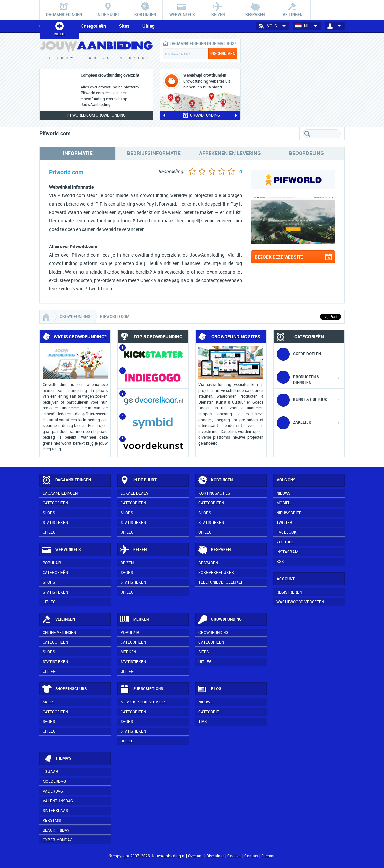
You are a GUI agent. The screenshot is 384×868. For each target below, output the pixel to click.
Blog (209, 689)
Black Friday (56, 830)
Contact (251, 856)
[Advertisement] (296, 80)
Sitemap (268, 856)
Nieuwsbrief (289, 513)
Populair (52, 563)
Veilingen (58, 620)
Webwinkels (61, 550)
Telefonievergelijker (221, 582)
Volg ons (286, 480)
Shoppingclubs (64, 689)
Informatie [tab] (78, 153)
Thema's (56, 759)
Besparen (214, 550)
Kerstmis (52, 821)
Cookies (234, 856)
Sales (48, 702)
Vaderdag (53, 791)
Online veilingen (59, 633)
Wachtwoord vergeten (300, 602)
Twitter (284, 523)
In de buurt (138, 480)
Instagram (287, 552)
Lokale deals (134, 493)
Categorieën (94, 26)
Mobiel (283, 503)
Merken (134, 620)
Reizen (133, 550)
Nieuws (205, 702)
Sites (124, 26)
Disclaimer (215, 856)
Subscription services (143, 702)
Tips (203, 722)
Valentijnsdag (58, 801)
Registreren (289, 592)
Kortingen (215, 480)
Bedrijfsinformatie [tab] (154, 153)
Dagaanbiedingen (66, 480)
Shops (49, 513)
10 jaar (50, 772)
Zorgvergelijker (216, 573)
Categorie (209, 712)
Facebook (287, 532)
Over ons (196, 856)
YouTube (285, 542)
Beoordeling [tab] (307, 153)
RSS (280, 562)
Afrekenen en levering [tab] (230, 153)
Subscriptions (141, 689)
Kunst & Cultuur (230, 402)
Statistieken (55, 523)
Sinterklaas (55, 811)
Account (286, 579)
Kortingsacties (214, 493)
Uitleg (148, 26)
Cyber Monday (57, 840)
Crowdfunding (220, 620)
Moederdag (54, 781)
